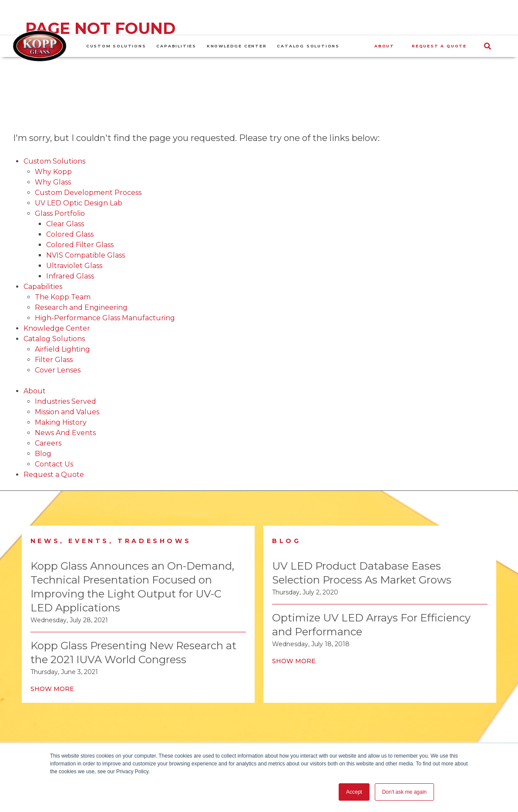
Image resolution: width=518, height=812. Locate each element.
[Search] (496, 46)
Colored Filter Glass (80, 245)
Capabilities (43, 287)
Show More (52, 689)
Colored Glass (70, 234)
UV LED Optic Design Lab (79, 203)
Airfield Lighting (62, 349)
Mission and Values (67, 412)
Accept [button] (354, 792)
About (35, 391)
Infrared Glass (70, 276)
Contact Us (54, 464)
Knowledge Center (57, 328)
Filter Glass (54, 360)
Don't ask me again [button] (404, 792)
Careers (48, 443)
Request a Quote (54, 475)
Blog (43, 454)
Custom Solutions (54, 161)
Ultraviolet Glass (74, 266)
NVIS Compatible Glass (86, 255)
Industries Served (66, 401)
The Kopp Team (63, 297)
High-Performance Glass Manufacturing (105, 318)
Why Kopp (53, 172)
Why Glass (53, 182)
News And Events (65, 433)
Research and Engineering (81, 307)
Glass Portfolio (60, 213)
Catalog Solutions (54, 339)
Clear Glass (65, 224)
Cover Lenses (58, 370)
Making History (61, 422)
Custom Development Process (88, 193)
